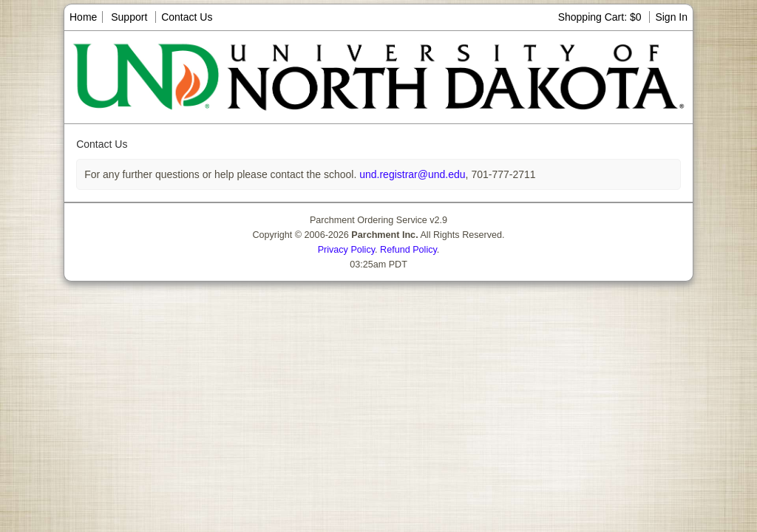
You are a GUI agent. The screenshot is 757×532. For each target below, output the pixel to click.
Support (129, 17)
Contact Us (187, 17)
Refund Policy (408, 250)
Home (83, 17)
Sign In (671, 17)
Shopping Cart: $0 (601, 17)
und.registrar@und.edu (411, 174)
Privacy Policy (346, 250)
